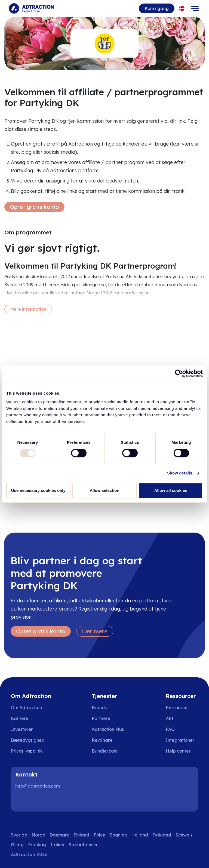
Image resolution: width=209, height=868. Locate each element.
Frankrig (37, 845)
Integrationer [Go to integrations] (180, 740)
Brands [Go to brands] (99, 707)
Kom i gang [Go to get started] (157, 8)
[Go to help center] (182, 751)
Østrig (17, 845)
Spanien (118, 835)
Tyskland (162, 835)
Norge (38, 835)
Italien (57, 845)
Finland (81, 835)
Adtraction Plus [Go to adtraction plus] (108, 729)
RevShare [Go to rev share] (102, 740)
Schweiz (184, 835)
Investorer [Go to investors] (22, 729)
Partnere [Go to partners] (101, 718)
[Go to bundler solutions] (108, 751)
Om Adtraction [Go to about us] (26, 707)
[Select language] (182, 9)
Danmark (59, 835)
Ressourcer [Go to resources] (177, 707)
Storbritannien (84, 845)
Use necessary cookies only (38, 490)
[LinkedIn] (22, 801)
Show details (180, 473)
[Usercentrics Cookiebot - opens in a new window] (179, 373)
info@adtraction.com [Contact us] (38, 786)
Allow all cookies (171, 490)
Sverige (19, 835)
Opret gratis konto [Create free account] (34, 207)
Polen (99, 835)
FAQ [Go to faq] (170, 729)
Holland (140, 835)
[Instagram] (39, 801)
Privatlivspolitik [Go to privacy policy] (27, 751)
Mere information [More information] (28, 309)
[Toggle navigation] (195, 8)
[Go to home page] (31, 8)
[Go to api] (182, 718)
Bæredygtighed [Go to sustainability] (28, 740)
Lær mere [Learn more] (95, 631)
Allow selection (104, 490)
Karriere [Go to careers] (20, 718)
